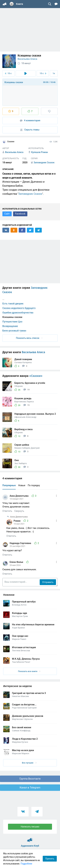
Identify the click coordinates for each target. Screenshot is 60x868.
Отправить (48, 582)
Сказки (8, 142)
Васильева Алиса (27, 59)
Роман (17, 521)
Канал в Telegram (30, 788)
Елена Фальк (17, 562)
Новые (22, 485)
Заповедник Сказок (30, 194)
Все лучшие (29, 763)
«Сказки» (36, 376)
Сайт (7, 214)
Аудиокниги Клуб (30, 839)
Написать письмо (30, 827)
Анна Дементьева (19, 496)
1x (54, 73)
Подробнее (26, 864)
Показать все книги (29, 671)
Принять (50, 859)
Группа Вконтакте (30, 779)
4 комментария (30, 121)
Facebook (20, 214)
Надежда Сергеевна (21, 543)
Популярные (9, 485)
